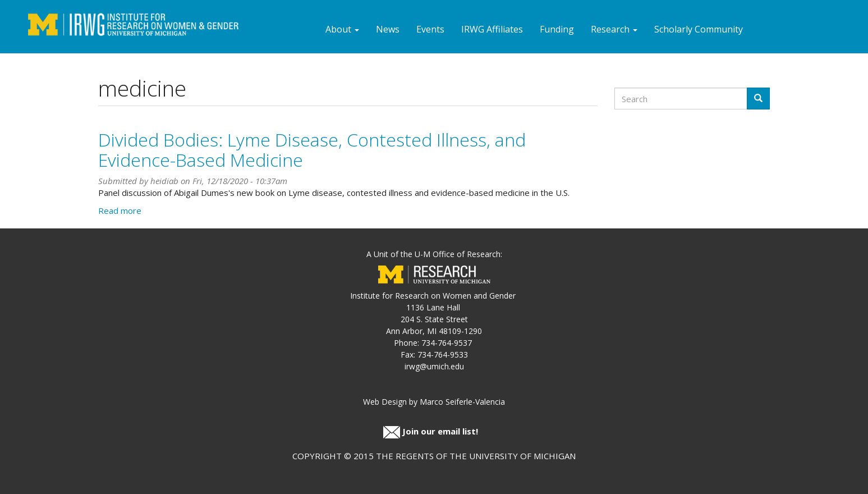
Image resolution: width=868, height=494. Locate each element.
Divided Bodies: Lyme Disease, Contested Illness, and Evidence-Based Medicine (312, 149)
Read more (120, 211)
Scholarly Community (699, 29)
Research (614, 29)
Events (430, 29)
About (342, 29)
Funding (557, 29)
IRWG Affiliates (492, 29)
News (388, 29)
